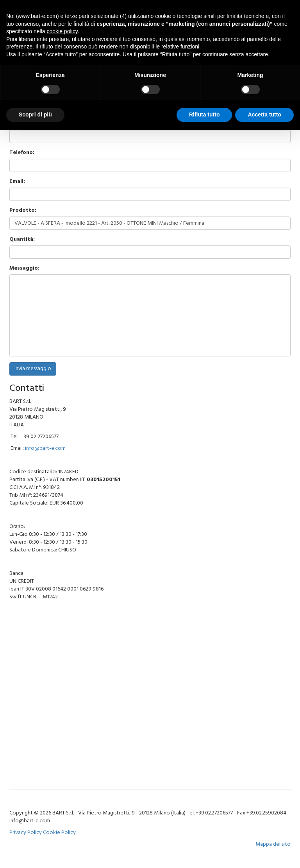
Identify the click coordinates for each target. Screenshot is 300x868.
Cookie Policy (59, 833)
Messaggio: (24, 268)
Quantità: (22, 240)
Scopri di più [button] (35, 115)
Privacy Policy (26, 833)
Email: (17, 182)
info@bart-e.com (45, 448)
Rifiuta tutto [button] (204, 115)
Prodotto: (23, 211)
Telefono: (22, 153)
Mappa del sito (273, 844)
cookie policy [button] (62, 31)
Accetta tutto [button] (264, 115)
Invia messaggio (33, 369)
